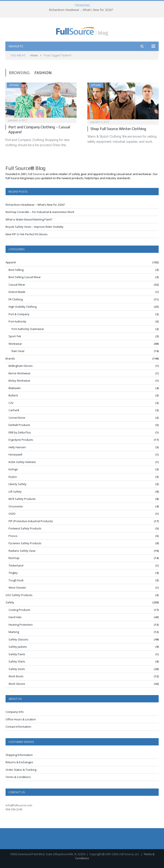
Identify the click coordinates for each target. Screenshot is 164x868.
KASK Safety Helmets (22, 462)
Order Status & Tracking (21, 770)
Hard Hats (15, 617)
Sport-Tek (15, 336)
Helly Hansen (17, 447)
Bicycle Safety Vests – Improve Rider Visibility (34, 227)
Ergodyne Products (21, 440)
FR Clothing (16, 299)
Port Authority (17, 321)
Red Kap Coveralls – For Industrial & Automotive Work (40, 212)
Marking (14, 632)
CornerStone (17, 418)
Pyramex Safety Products (25, 543)
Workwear (15, 344)
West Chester (17, 588)
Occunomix (16, 506)
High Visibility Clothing (23, 307)
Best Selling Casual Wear (25, 277)
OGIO (12, 514)
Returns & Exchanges (19, 762)
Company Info (15, 712)
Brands (10, 358)
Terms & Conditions (18, 777)
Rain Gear (18, 351)
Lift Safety (15, 492)
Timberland (16, 565)
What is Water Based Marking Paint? (29, 219)
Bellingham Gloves (21, 366)
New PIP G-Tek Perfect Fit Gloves (27, 234)
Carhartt (14, 410)
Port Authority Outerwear (28, 329)
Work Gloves (17, 684)
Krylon (13, 477)
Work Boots (16, 676)
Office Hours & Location (21, 719)
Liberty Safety (18, 484)
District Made (17, 292)
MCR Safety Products (22, 499)
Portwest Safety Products (25, 528)
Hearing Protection (21, 625)
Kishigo (13, 469)
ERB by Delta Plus (20, 432)
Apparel (14, 85)
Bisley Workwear (19, 381)
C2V (11, 403)
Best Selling (16, 270)
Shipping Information (19, 755)
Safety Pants (17, 654)
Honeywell (15, 454)
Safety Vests (17, 669)
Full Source (35, 174)
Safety (10, 602)
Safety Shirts (17, 661)
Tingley (13, 573)
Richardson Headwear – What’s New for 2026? (81, 10)
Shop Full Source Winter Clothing (118, 129)
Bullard (13, 395)
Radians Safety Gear (22, 551)
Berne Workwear (20, 373)
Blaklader (15, 388)
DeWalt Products (19, 425)
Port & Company (19, 314)
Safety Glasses (18, 639)
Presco (13, 536)
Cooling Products (19, 610)
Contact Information (18, 727)
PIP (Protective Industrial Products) (31, 521)
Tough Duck (16, 580)
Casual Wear (17, 285)
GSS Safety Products (19, 595)
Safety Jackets (18, 647)
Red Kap (14, 558)
